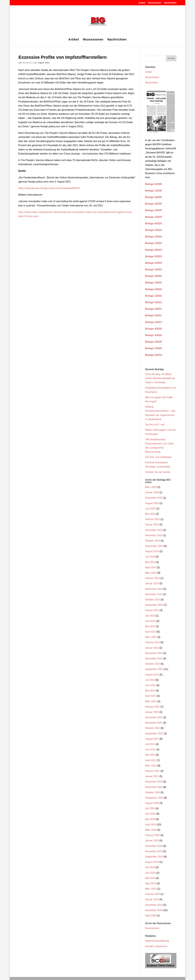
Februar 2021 (152, 771)
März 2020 (151, 830)
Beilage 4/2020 (154, 329)
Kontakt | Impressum (156, 946)
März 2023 (151, 637)
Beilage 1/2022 (154, 296)
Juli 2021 (150, 744)
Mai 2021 (150, 755)
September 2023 (154, 605)
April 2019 (151, 883)
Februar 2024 (152, 578)
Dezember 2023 (154, 589)
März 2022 (151, 701)
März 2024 (151, 573)
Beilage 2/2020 (154, 342)
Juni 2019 (150, 873)
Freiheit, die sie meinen (158, 472)
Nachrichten (170, 3)
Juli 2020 (150, 808)
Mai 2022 (150, 691)
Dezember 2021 (154, 717)
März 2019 (151, 889)
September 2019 (154, 857)
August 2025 (152, 503)
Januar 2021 (152, 776)
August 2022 (152, 675)
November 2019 (154, 851)
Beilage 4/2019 (154, 355)
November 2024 (154, 535)
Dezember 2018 (154, 905)
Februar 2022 (152, 707)
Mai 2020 (150, 819)
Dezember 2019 (154, 846)
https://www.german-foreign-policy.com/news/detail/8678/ (49, 188)
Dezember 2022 (154, 653)
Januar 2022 (152, 712)
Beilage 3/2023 (154, 256)
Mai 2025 (150, 514)
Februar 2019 (152, 894)
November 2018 (154, 910)
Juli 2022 (150, 680)
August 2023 (152, 610)
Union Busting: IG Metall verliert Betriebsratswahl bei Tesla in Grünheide (160, 378)
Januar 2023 (152, 648)
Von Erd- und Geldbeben (159, 457)
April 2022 (151, 696)
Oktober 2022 (153, 664)
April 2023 (151, 632)
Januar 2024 (152, 583)
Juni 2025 (150, 509)
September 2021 (154, 734)
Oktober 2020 (153, 792)
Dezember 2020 (154, 782)
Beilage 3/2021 (154, 309)
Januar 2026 (152, 492)
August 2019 (152, 862)
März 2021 (151, 766)
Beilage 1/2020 (154, 348)
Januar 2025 (152, 525)
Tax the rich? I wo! (155, 425)
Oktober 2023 (153, 600)
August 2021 (152, 739)
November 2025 (154, 498)
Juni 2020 (150, 814)
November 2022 (154, 658)
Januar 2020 (152, 841)
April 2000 (151, 916)
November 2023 (154, 594)
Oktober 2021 (153, 728)
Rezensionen (155, 3)
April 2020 (151, 825)
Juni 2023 (150, 621)
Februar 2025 (152, 519)
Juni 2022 (150, 685)
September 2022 (154, 669)
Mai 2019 (150, 878)
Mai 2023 (150, 626)
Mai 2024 (150, 562)
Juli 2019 (150, 867)
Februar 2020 (152, 835)
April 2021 (151, 760)
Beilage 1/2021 (154, 322)
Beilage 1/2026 (154, 191)
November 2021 (154, 723)
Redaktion (27, 63)
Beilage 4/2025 (154, 197)
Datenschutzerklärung (157, 941)
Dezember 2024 (154, 530)
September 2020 (154, 798)
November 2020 (154, 787)
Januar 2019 (152, 899)
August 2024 (152, 551)
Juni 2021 (150, 749)
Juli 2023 (150, 616)
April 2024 (151, 567)
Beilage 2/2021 (154, 315)
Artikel (142, 3)
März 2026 (151, 487)
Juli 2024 (150, 557)
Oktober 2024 (153, 541)
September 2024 (154, 546)
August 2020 (152, 803)
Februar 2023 (152, 642)
